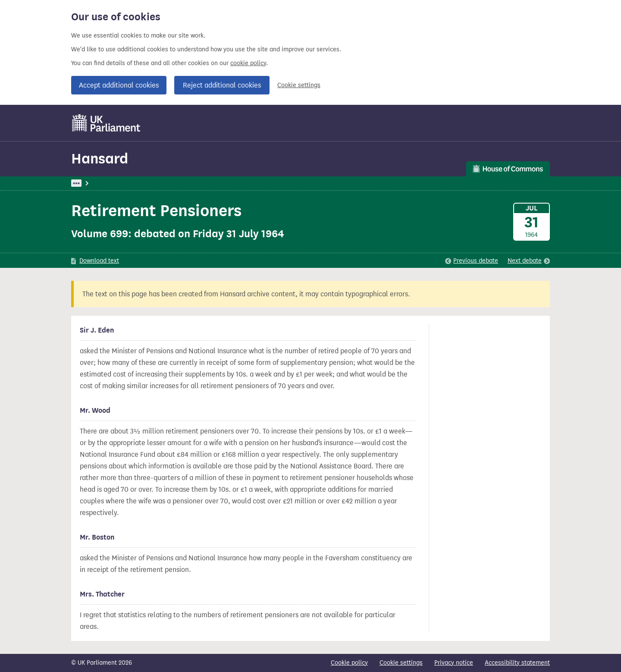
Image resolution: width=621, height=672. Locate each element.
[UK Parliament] (106, 123)
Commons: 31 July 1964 (188, 183)
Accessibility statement (517, 663)
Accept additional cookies (119, 85)
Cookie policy (349, 663)
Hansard (100, 159)
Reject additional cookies (222, 85)
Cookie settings (299, 85)
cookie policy (248, 63)
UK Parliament (91, 183)
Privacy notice (454, 663)
